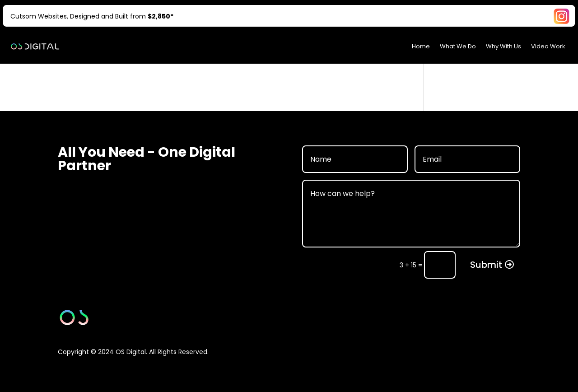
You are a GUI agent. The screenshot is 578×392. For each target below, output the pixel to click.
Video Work (548, 46)
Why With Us (503, 46)
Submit (486, 265)
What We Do (458, 46)
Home (421, 46)
